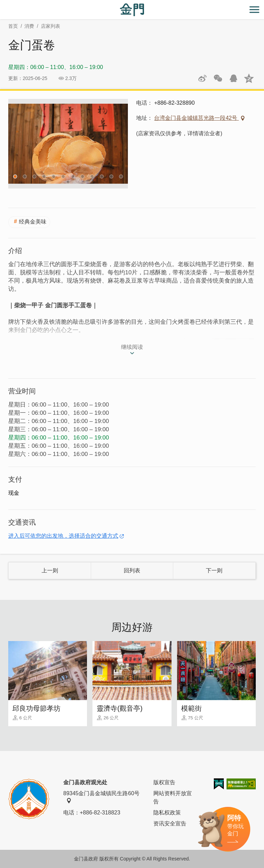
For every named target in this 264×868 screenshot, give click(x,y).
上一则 (50, 570)
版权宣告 (164, 782)
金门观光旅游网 (132, 10)
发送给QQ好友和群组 (233, 78)
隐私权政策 (167, 813)
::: (2, 4)
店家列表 (51, 26)
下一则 (214, 570)
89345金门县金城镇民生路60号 (101, 797)
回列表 (132, 570)
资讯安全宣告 (170, 824)
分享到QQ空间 (249, 78)
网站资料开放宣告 (173, 797)
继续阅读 (132, 347)
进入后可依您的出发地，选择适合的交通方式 (63, 536)
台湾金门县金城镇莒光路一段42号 (196, 118)
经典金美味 (33, 222)
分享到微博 (202, 78)
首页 (13, 26)
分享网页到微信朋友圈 (218, 78)
